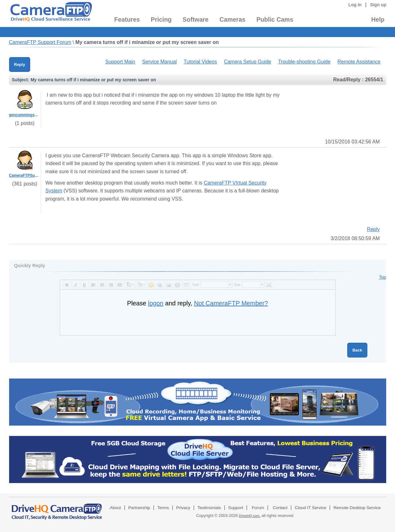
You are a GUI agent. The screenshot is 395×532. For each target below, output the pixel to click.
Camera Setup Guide (248, 62)
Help (378, 19)
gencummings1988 (26, 115)
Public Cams (275, 19)
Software (195, 19)
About (115, 508)
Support (236, 508)
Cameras (232, 19)
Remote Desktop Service (357, 508)
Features (127, 19)
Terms (163, 508)
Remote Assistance (359, 62)
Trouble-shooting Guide (304, 62)
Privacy (183, 508)
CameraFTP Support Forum (40, 42)
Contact (280, 508)
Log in (355, 5)
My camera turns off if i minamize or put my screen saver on (147, 42)
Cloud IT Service (310, 508)
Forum (258, 508)
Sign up (378, 5)
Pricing (161, 19)
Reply (20, 64)
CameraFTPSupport (27, 175)
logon (156, 303)
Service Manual (159, 62)
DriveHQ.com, (250, 516)
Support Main (120, 62)
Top (383, 277)
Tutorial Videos (200, 62)
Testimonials (209, 508)
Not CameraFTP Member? (231, 303)
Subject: (21, 80)
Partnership (139, 508)
